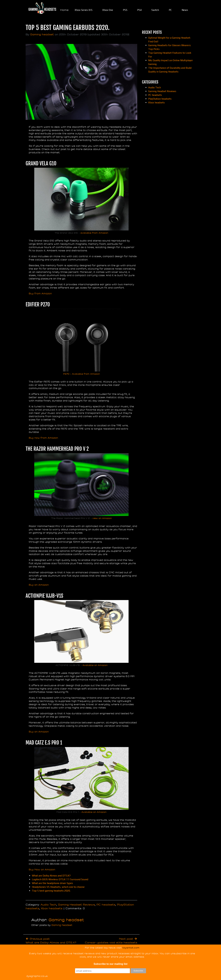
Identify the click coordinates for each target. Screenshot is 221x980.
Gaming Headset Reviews (76, 905)
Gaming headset (42, 35)
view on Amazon (102, 518)
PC (170, 10)
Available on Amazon (95, 665)
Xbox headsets (52, 908)
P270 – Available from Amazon (81, 374)
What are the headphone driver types (52, 883)
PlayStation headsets (160, 99)
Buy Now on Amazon (42, 870)
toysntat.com (131, 948)
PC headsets (106, 905)
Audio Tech (48, 905)
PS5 (125, 10)
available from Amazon (94, 233)
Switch (155, 10)
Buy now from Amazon (43, 438)
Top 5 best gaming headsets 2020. (51, 891)
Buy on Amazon (39, 585)
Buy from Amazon (40, 294)
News (185, 10)
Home (64, 10)
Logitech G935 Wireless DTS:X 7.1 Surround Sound (60, 879)
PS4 (139, 10)
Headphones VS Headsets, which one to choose (58, 887)
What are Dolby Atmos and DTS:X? (51, 876)
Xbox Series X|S (84, 10)
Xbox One (108, 10)
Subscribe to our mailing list (110, 964)
